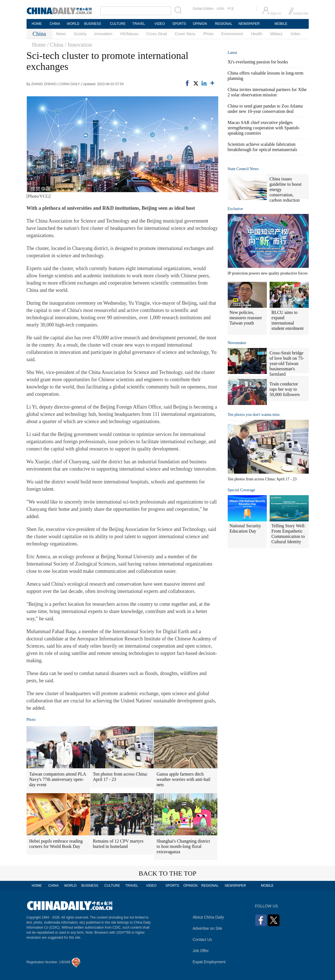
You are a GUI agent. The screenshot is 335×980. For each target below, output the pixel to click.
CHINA (55, 24)
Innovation (103, 34)
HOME (37, 24)
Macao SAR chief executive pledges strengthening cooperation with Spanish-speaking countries (264, 128)
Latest (232, 53)
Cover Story (185, 34)
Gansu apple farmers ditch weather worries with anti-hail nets (184, 779)
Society (80, 34)
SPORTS (179, 24)
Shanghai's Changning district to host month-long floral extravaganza (183, 846)
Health (256, 34)
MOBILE (281, 24)
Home (39, 45)
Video (295, 34)
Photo (208, 34)
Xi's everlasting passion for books (258, 62)
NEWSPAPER (249, 24)
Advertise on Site (208, 928)
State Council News (243, 169)
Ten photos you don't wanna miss (254, 415)
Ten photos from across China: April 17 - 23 (120, 777)
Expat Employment (209, 962)
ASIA (220, 9)
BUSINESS (93, 24)
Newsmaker (237, 343)
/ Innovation (78, 45)
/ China (55, 45)
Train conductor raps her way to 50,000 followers (285, 389)
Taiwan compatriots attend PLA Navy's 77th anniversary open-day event (58, 779)
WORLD (73, 24)
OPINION (200, 24)
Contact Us (202, 940)
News (61, 34)
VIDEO (160, 24)
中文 (231, 9)
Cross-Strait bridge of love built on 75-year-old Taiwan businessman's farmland (287, 363)
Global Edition (203, 9)
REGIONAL (224, 24)
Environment (232, 34)
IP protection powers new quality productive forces (268, 273)
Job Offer (201, 951)
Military (276, 34)
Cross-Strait (156, 34)
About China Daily (208, 917)
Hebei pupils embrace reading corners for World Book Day (56, 844)
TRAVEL (139, 24)
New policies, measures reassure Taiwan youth (246, 318)
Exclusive (235, 209)
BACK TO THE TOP (167, 873)
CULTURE (118, 24)
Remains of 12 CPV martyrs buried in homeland (118, 844)
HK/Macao (129, 34)
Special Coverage (241, 490)
